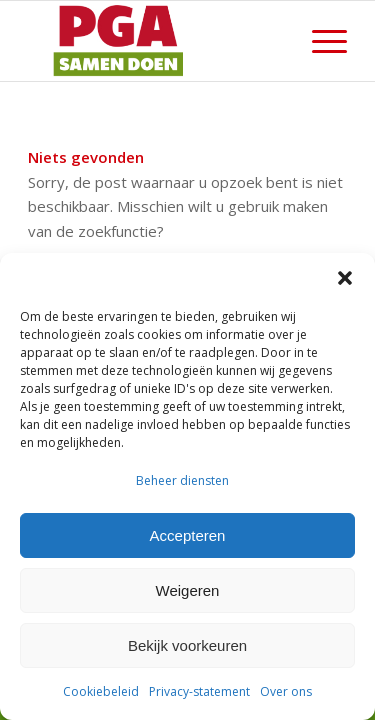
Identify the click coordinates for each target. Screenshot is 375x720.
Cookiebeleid (101, 691)
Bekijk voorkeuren (187, 645)
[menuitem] (319, 41)
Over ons (286, 691)
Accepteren (188, 535)
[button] (345, 278)
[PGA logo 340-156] (155, 41)
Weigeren (188, 590)
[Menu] (319, 41)
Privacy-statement (199, 691)
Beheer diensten (182, 480)
